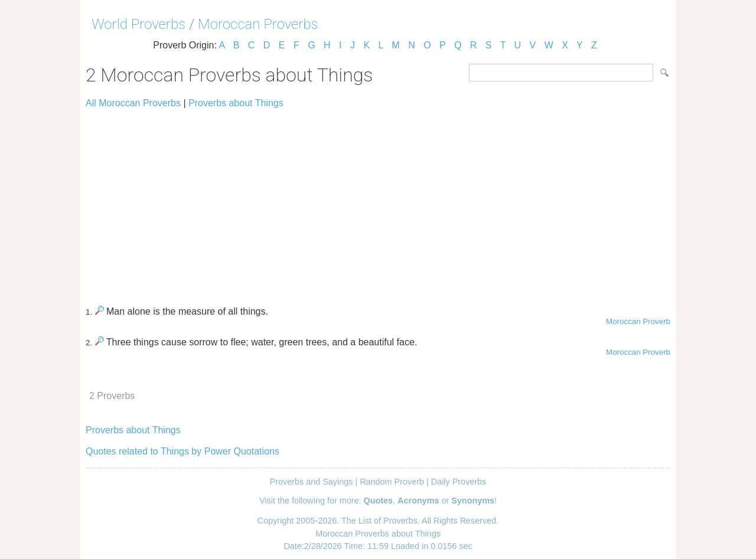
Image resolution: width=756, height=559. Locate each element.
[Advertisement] (378, 202)
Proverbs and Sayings (312, 482)
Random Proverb (392, 482)
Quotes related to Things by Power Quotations (183, 451)
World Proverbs (139, 24)
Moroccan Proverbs (258, 24)
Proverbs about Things (236, 103)
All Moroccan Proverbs (133, 103)
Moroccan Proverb (638, 321)
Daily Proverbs (459, 482)
